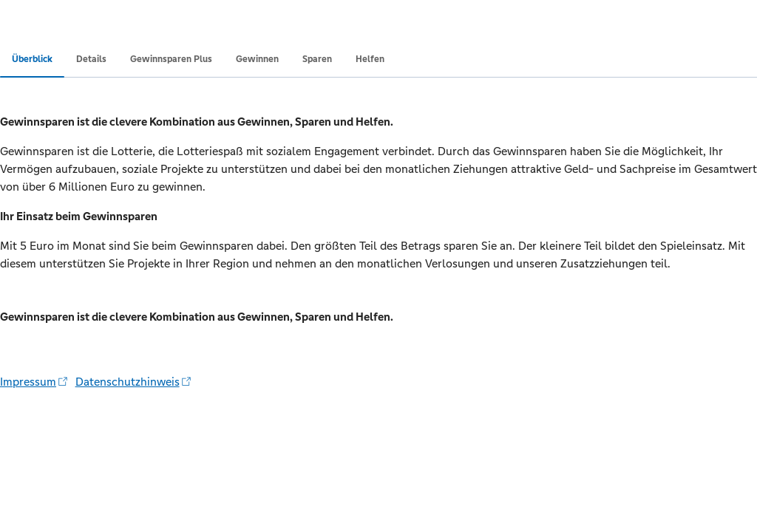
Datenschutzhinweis (133, 382)
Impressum (34, 382)
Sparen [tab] (317, 59)
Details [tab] (91, 59)
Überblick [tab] (32, 59)
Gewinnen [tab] (257, 59)
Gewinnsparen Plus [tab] (171, 59)
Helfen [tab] (370, 59)
